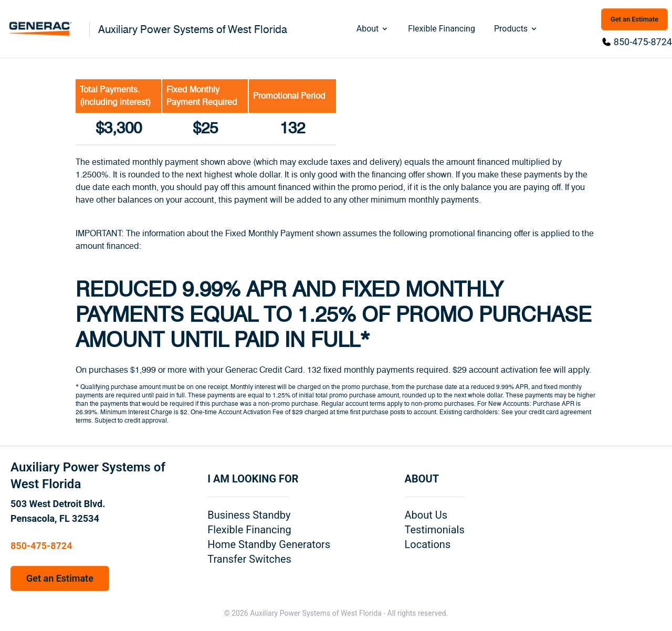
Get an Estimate (634, 19)
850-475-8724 (643, 42)
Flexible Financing (442, 29)
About (373, 29)
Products (516, 29)
